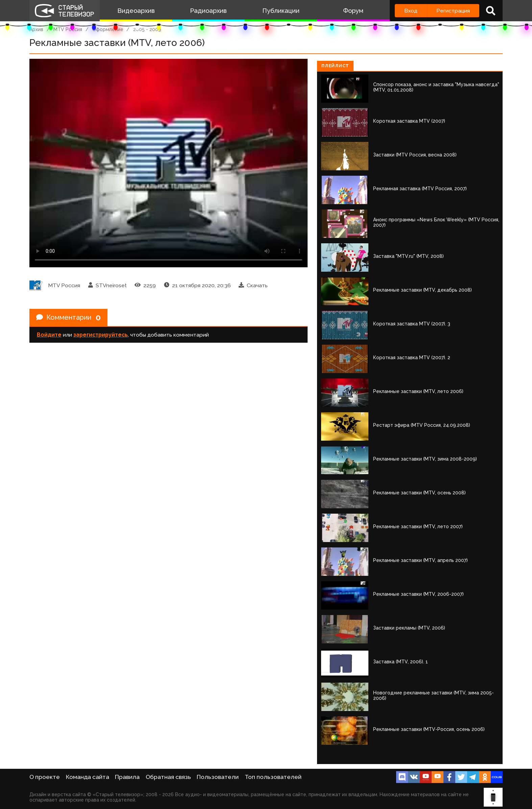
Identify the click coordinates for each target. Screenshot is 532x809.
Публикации (281, 11)
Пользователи (218, 777)
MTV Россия (68, 29)
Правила (127, 777)
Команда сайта (88, 777)
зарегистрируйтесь (101, 335)
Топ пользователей (273, 777)
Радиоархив (208, 11)
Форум (353, 11)
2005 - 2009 (147, 29)
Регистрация (453, 11)
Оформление (108, 29)
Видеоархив (136, 11)
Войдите (49, 335)
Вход (411, 11)
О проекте (45, 777)
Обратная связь (168, 777)
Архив (36, 29)
